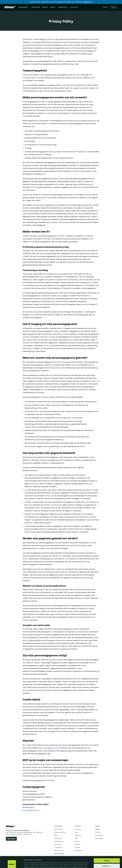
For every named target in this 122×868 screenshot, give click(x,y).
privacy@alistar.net (50, 748)
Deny (107, 861)
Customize (107, 856)
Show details (28, 864)
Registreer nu (88, 2)
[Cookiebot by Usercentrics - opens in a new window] (12, 864)
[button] (115, 2)
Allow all (107, 851)
